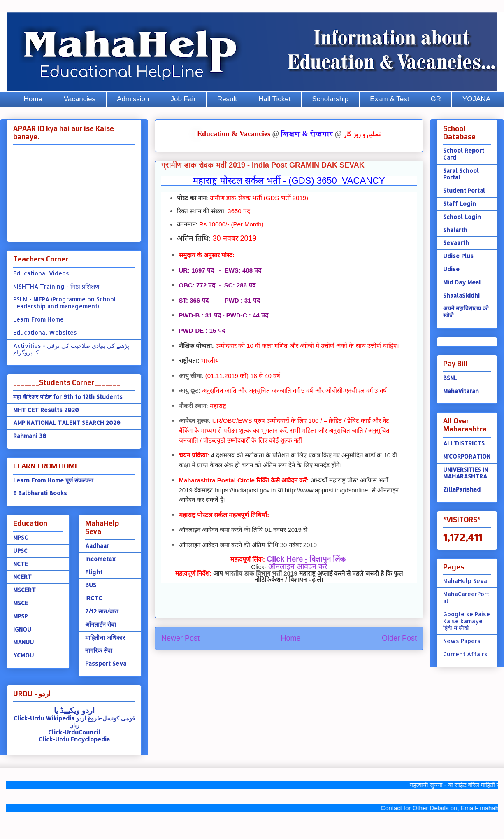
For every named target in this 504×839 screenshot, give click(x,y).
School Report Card (464, 154)
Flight (94, 572)
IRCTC (94, 598)
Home (33, 99)
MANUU (23, 642)
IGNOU (22, 629)
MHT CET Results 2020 (46, 410)
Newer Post (180, 638)
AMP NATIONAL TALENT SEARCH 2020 (67, 423)
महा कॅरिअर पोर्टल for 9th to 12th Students (68, 397)
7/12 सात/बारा (102, 611)
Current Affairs (465, 654)
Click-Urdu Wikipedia (44, 718)
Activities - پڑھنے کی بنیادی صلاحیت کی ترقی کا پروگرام (71, 349)
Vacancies (80, 99)
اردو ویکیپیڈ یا (74, 710)
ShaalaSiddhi (461, 295)
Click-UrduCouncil (74, 732)
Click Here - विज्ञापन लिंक (306, 559)
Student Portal (464, 190)
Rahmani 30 (30, 436)
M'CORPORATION (467, 456)
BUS (91, 585)
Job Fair (183, 99)
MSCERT (24, 590)
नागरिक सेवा (99, 650)
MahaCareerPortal (466, 597)
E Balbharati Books (40, 493)
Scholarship (331, 99)
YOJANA (476, 99)
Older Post (399, 638)
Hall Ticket (274, 99)
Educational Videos (41, 273)
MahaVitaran (461, 391)
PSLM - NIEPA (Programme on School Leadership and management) (65, 303)
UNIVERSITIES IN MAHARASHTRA (466, 473)
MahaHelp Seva (465, 581)
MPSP (20, 616)
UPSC (20, 551)
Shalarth (455, 230)
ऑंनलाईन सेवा (101, 624)
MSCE (21, 603)
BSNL (450, 378)
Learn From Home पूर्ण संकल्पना (53, 480)
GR (436, 99)
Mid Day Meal (462, 282)
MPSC (21, 537)
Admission (133, 99)
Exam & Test (389, 99)
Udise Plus (458, 256)
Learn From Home (38, 319)
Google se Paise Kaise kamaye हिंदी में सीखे (467, 621)
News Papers (462, 641)
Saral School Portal (461, 174)
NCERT (22, 577)
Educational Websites (45, 332)
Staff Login (460, 204)
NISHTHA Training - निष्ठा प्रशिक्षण (56, 286)
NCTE (21, 564)
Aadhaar (97, 546)
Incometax (100, 559)
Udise (451, 269)
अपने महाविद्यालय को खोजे (466, 312)
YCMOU (23, 655)
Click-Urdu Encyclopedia (74, 739)
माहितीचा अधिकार (105, 637)
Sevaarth (456, 243)
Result (227, 99)
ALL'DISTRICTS (464, 443)
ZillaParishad (462, 489)
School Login (462, 217)
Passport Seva (106, 663)
